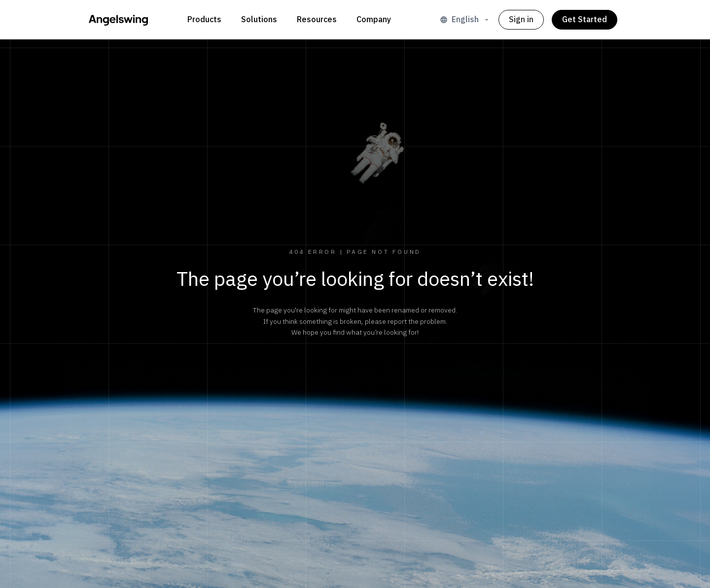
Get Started (585, 20)
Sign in (521, 20)
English (465, 20)
